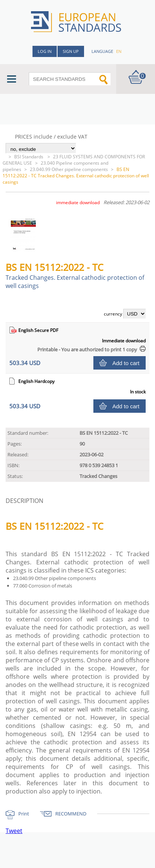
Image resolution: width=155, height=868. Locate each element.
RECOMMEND (71, 814)
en (119, 51)
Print (24, 814)
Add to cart (126, 363)
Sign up (71, 51)
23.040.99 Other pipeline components (69, 169)
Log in (45, 51)
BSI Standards (29, 157)
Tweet (14, 831)
